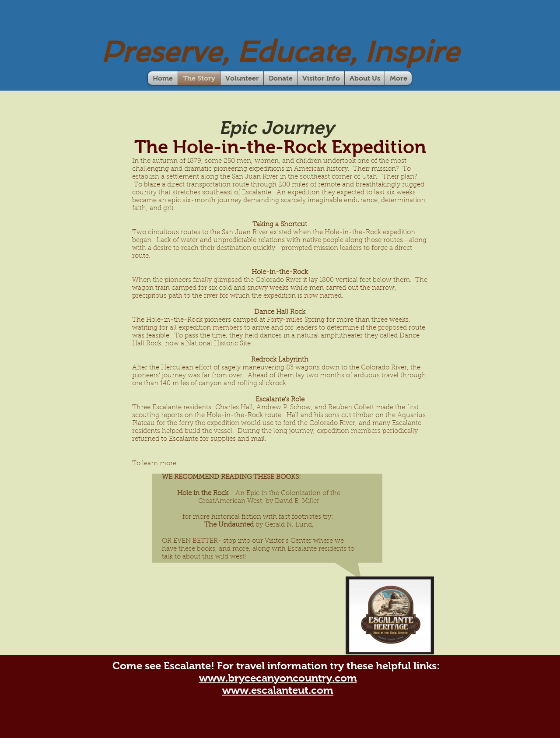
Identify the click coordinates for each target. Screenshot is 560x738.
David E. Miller (297, 501)
